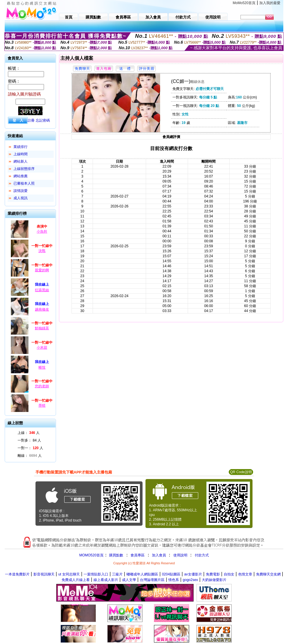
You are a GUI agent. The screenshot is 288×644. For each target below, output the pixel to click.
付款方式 (202, 555)
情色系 (174, 580)
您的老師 (42, 386)
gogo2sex (190, 580)
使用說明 (180, 555)
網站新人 (21, 161)
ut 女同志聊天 (69, 574)
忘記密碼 (43, 120)
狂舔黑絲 (42, 290)
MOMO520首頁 (91, 555)
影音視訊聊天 (44, 574)
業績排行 (21, 147)
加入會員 (159, 555)
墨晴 (42, 406)
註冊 (31, 120)
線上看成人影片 (106, 580)
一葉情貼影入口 (96, 574)
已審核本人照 (24, 183)
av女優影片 (193, 574)
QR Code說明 (241, 472)
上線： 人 (29, 433)
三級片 (117, 574)
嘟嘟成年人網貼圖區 (142, 574)
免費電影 (213, 574)
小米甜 (42, 347)
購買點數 (116, 555)
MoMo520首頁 (244, 3)
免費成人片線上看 (76, 580)
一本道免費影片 (17, 574)
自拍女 (229, 574)
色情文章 (245, 574)
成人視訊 (21, 198)
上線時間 (21, 154)
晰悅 (42, 367)
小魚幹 (42, 231)
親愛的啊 (42, 270)
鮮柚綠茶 (42, 328)
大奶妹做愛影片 (214, 580)
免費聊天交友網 (268, 574)
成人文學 (129, 580)
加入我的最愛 (270, 3)
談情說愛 (21, 191)
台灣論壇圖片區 (152, 580)
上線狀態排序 (24, 169)
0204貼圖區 (171, 574)
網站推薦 (21, 176)
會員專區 (138, 555)
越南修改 (42, 309)
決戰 (42, 251)
